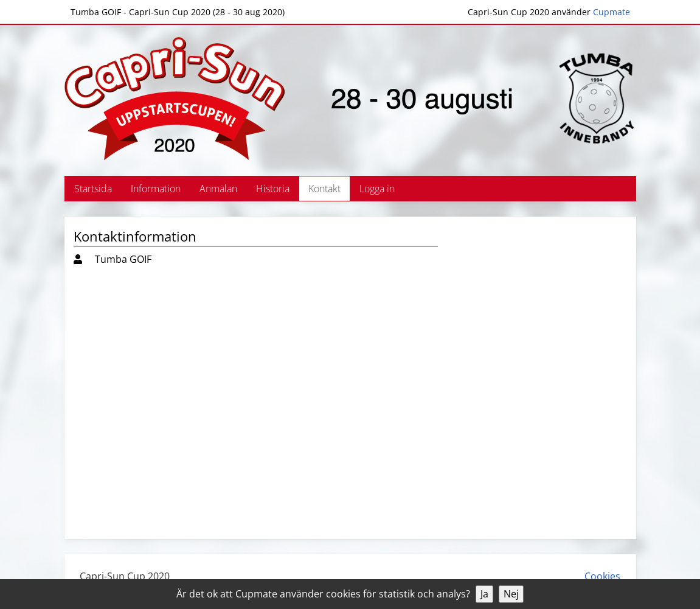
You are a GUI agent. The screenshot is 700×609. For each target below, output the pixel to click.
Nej (511, 594)
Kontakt (324, 189)
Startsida (93, 189)
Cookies (602, 576)
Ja (484, 594)
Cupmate (612, 12)
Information (156, 189)
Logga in (377, 189)
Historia (273, 189)
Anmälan (218, 189)
